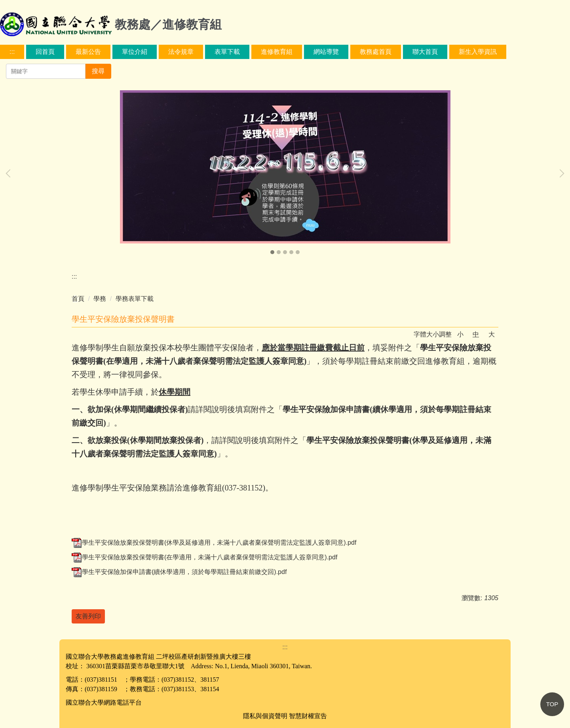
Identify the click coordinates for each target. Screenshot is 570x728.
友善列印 (88, 616)
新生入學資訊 (478, 52)
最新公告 (88, 52)
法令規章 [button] (181, 52)
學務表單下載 (135, 299)
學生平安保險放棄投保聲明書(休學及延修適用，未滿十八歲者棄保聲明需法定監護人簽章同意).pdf (214, 543)
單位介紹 (135, 52)
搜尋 (98, 71)
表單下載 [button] (227, 52)
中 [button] (476, 334)
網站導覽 (326, 52)
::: (12, 52)
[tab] (272, 252)
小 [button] (460, 334)
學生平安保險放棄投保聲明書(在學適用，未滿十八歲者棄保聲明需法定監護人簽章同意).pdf (204, 557)
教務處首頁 (376, 52)
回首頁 (45, 52)
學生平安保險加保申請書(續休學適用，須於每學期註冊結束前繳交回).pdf (179, 572)
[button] (10, 173)
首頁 (78, 299)
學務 (100, 299)
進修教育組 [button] (277, 52)
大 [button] (492, 334)
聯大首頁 (425, 52)
